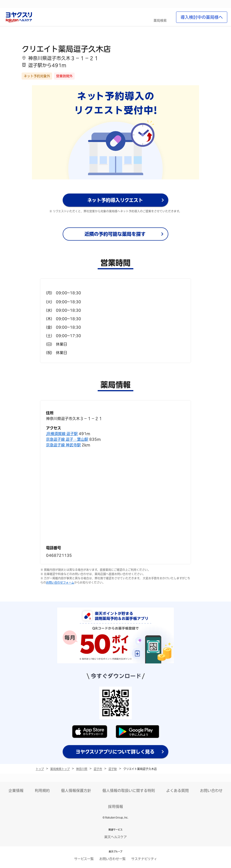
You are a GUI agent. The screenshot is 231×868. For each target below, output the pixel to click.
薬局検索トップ (60, 769)
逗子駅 (113, 769)
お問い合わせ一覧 (112, 859)
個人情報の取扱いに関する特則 (129, 791)
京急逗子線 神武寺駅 (63, 445)
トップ (40, 769)
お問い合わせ (211, 791)
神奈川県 (82, 769)
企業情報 (16, 791)
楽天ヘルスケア (115, 837)
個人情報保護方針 (76, 791)
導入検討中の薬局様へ (202, 17)
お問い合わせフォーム (60, 582)
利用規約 (42, 791)
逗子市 (98, 769)
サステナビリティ (144, 859)
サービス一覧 (84, 859)
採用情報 (115, 807)
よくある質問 (177, 791)
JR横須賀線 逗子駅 (62, 434)
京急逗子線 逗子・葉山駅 (67, 439)
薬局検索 (160, 20)
